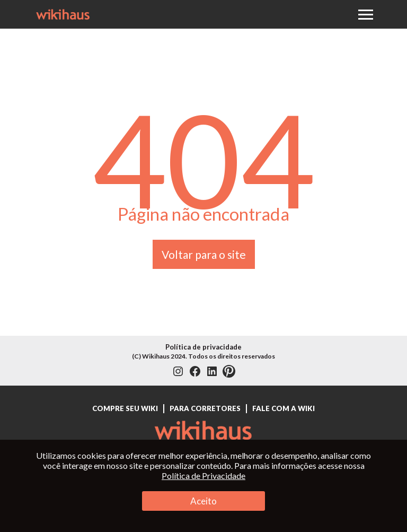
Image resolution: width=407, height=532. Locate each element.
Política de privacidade (203, 347)
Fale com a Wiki (284, 408)
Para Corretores (205, 408)
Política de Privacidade (203, 476)
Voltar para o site (204, 254)
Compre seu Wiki (125, 408)
